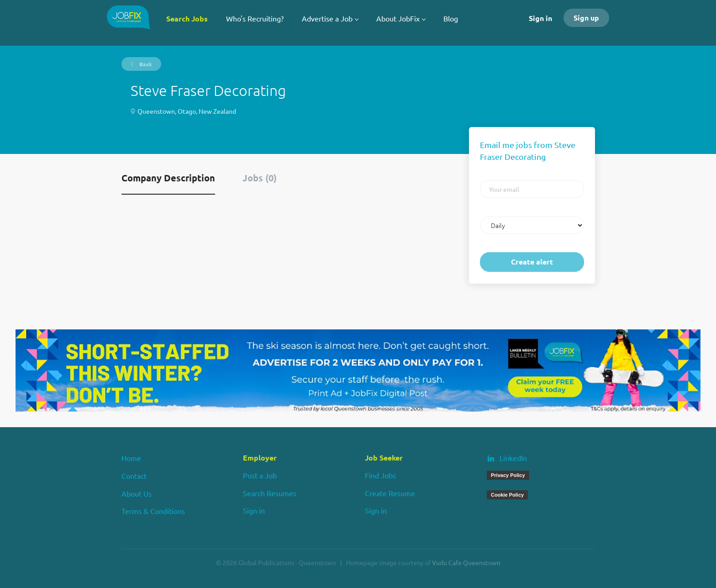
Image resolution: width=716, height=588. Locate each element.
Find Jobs (380, 475)
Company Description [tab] (168, 178)
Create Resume (390, 493)
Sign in (540, 18)
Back (145, 64)
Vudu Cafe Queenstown (466, 562)
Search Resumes (270, 493)
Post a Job (260, 475)
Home (131, 458)
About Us (137, 493)
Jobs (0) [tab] (260, 178)
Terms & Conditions (153, 511)
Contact (134, 476)
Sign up (586, 18)
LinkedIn (513, 458)
